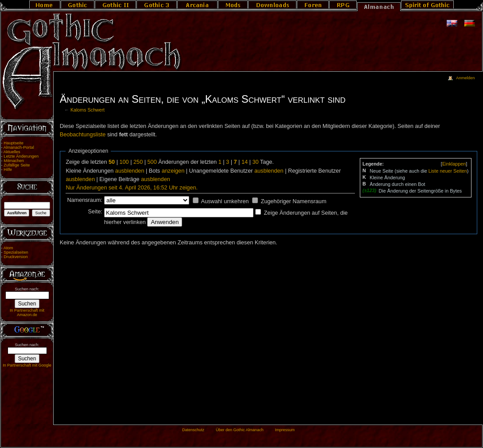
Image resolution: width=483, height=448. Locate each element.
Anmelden (465, 78)
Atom (8, 248)
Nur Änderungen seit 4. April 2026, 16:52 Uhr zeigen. (132, 188)
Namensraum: (85, 200)
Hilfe (8, 170)
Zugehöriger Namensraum (293, 201)
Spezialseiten (16, 252)
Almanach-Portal (19, 147)
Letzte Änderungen (21, 156)
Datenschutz (193, 430)
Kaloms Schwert (88, 110)
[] (454, 164)
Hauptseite (14, 143)
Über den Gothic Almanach (240, 430)
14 (245, 162)
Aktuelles (12, 152)
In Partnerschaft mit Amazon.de (27, 313)
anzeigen (173, 171)
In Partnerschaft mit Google (27, 365)
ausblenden (130, 171)
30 (255, 162)
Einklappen (454, 164)
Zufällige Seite (17, 165)
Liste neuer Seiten (448, 171)
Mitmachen (14, 161)
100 (124, 162)
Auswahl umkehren (225, 201)
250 (138, 162)
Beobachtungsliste (83, 135)
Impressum (285, 430)
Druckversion (16, 257)
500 (152, 162)
